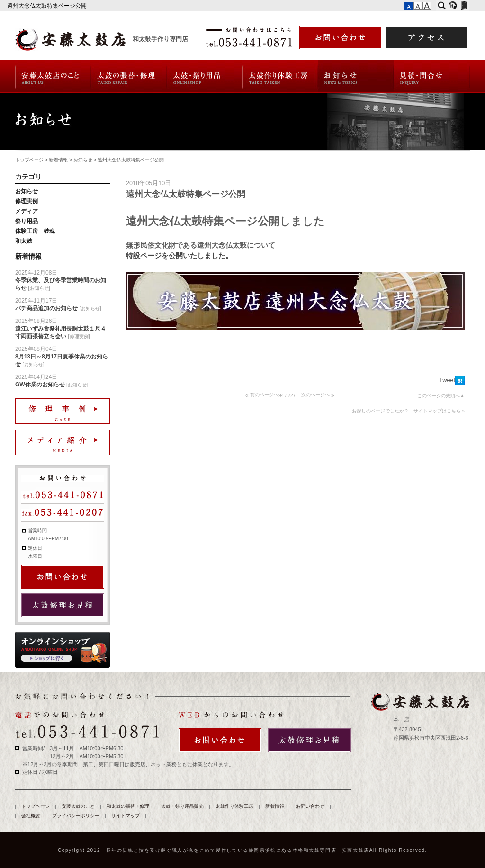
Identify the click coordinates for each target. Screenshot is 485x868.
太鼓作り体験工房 (281, 76)
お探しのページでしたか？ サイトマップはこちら (406, 411)
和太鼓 (24, 241)
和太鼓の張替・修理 (129, 76)
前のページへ (264, 395)
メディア (27, 211)
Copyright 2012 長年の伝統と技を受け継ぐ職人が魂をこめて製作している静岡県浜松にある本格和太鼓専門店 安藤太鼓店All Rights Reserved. (242, 850)
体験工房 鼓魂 (35, 231)
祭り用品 (27, 221)
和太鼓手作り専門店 (160, 39)
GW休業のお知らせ (40, 385)
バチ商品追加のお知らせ (46, 308)
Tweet (447, 380)
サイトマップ (126, 816)
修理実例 (27, 201)
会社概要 (31, 816)
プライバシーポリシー (76, 816)
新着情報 (356, 76)
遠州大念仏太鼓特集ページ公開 (48, 6)
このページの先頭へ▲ (441, 396)
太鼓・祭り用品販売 (205, 76)
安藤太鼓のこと (53, 76)
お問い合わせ (432, 76)
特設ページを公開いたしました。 (179, 255)
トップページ (29, 160)
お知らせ (83, 160)
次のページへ (315, 395)
